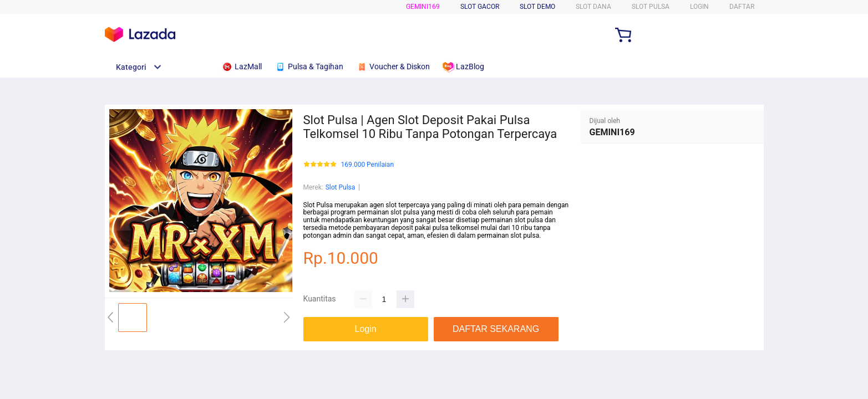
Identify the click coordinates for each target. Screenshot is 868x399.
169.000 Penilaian (368, 165)
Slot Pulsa (341, 187)
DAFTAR (742, 7)
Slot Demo (537, 7)
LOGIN (699, 7)
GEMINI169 (423, 7)
